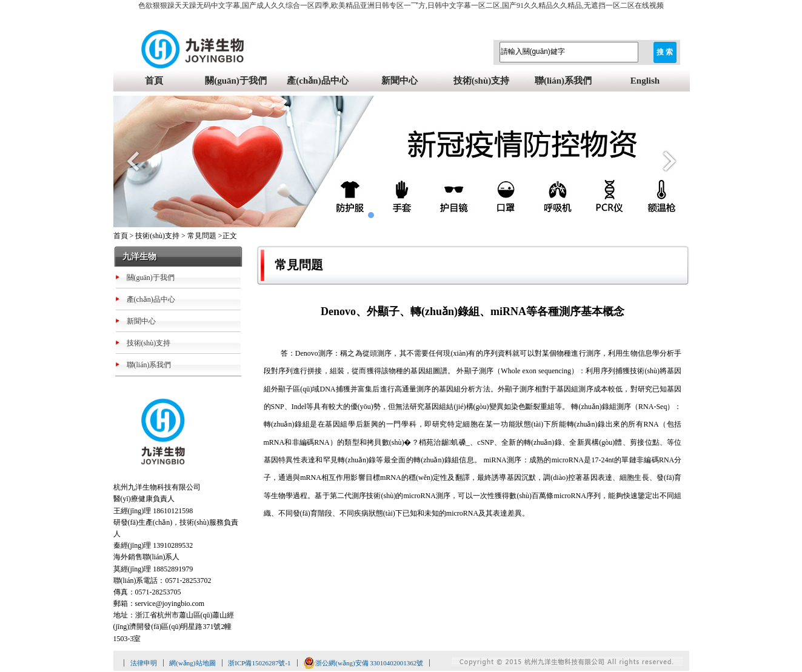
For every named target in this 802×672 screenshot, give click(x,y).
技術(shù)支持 (482, 81)
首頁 (154, 81)
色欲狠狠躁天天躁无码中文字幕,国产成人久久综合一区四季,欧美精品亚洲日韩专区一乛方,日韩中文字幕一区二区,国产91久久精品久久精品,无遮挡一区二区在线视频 (401, 5)
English (645, 81)
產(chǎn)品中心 (317, 81)
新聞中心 (399, 81)
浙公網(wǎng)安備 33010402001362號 (363, 663)
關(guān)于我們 (236, 81)
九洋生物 (139, 257)
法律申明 (144, 663)
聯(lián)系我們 (563, 81)
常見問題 (202, 236)
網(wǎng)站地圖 (192, 663)
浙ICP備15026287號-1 (259, 663)
